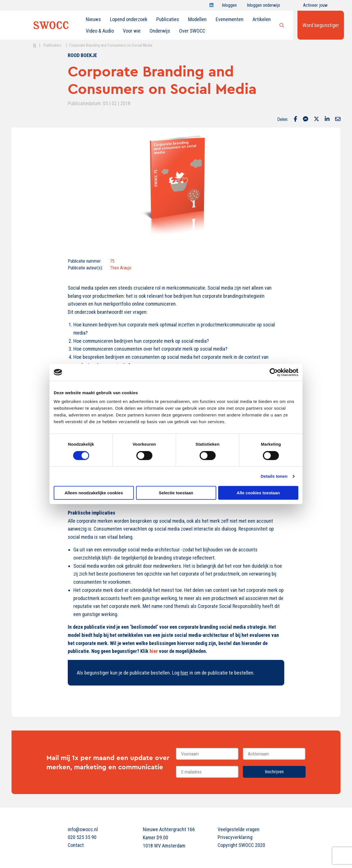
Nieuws (93, 19)
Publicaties (168, 19)
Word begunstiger (321, 25)
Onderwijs (160, 31)
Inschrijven (274, 772)
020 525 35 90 (82, 837)
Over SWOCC (192, 31)
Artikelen (262, 19)
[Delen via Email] (338, 120)
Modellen (197, 19)
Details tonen (274, 476)
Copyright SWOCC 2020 (241, 845)
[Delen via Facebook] (295, 120)
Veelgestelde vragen (239, 829)
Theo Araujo (121, 268)
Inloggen (229, 7)
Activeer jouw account (315, 7)
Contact (76, 845)
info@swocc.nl (83, 829)
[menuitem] (93, 19)
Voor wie (132, 31)
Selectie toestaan (176, 493)
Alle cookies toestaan (258, 493)
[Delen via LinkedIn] (327, 120)
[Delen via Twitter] (316, 120)
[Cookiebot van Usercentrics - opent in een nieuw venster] (274, 372)
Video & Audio (100, 31)
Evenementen (230, 19)
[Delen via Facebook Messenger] (305, 120)
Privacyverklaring (235, 837)
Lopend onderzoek (129, 19)
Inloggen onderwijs (263, 7)
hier (184, 673)
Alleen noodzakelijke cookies (94, 493)
